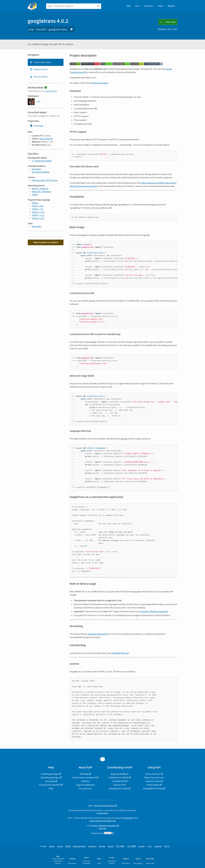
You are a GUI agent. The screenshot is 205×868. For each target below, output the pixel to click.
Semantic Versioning (97, 634)
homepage (36, 126)
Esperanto (158, 846)
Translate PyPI (119, 781)
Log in (160, 6)
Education (37, 169)
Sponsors (149, 6)
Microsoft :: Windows (42, 192)
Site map (102, 828)
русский (141, 846)
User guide (50, 781)
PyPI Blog (84, 774)
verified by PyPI (51, 91)
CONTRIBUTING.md (120, 653)
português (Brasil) (79, 846)
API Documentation (99, 83)
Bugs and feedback (120, 774)
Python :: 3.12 (38, 218)
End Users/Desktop (41, 172)
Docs (137, 6)
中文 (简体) (120, 846)
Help (128, 6)
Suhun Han (45, 139)
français (60, 846)
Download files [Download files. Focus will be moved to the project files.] (39, 77)
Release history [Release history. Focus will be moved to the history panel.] (39, 69)
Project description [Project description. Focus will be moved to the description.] (41, 62)
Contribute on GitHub (119, 778)
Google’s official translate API (155, 612)
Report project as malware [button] (46, 242)
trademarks (128, 818)
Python (35, 203)
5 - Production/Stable (42, 161)
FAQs (51, 789)
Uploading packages (50, 778)
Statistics (85, 781)
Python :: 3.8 (38, 206)
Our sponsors (85, 789)
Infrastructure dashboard (84, 778)
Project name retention (50, 785)
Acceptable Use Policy (153, 789)
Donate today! (102, 813)
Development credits (119, 789)
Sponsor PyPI (120, 785)
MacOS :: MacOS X (40, 189)
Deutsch (111, 846)
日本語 (68, 846)
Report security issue (154, 778)
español (52, 846)
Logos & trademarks (85, 785)
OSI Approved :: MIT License (45, 180)
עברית (149, 846)
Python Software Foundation (101, 821)
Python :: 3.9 (38, 209)
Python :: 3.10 (38, 212)
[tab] (46, 62)
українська (92, 846)
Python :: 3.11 (38, 215)
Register (172, 6)
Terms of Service (153, 774)
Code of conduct (153, 781)
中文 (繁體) (132, 846)
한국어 (167, 846)
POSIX (35, 195)
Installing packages (50, 774)
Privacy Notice (153, 785)
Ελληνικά (102, 846)
